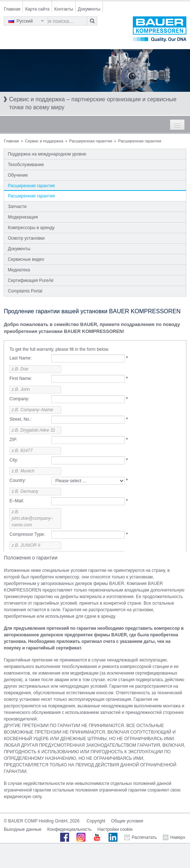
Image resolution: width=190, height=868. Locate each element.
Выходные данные (22, 829)
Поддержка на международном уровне (47, 154)
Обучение (18, 175)
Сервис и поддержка (44, 141)
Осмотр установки (26, 238)
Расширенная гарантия (91, 141)
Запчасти (17, 207)
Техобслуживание (26, 165)
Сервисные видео (26, 259)
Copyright (96, 821)
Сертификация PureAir (31, 280)
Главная (12, 9)
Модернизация (23, 217)
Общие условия (127, 821)
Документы (89, 9)
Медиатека (19, 270)
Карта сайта (37, 9)
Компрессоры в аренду (31, 228)
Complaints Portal (25, 291)
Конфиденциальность (70, 829)
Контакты (64, 9)
